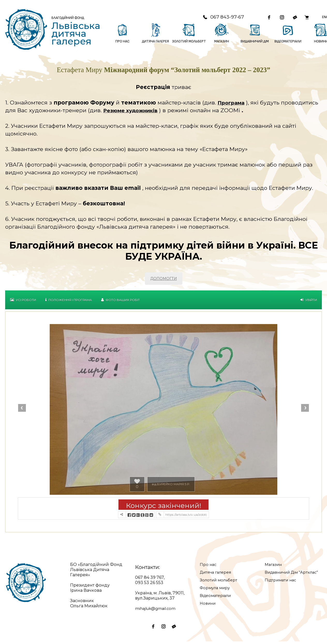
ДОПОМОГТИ (164, 281)
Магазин (274, 567)
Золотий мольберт (220, 583)
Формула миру (216, 590)
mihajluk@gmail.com (157, 611)
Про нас (208, 567)
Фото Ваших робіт (120, 302)
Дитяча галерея (217, 575)
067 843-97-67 (215, 18)
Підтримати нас (282, 588)
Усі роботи (23, 302)
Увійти (309, 302)
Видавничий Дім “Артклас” (284, 577)
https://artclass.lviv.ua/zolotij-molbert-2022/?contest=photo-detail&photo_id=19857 (186, 517)
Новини (209, 606)
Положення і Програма (69, 302)
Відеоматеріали (217, 598)
